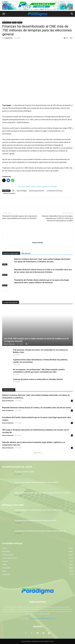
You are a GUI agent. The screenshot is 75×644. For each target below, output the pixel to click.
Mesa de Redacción (9, 344)
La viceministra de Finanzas (54, 191)
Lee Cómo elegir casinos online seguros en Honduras (38, 186)
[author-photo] (38, 239)
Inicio (4, 19)
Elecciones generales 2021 (37, 191)
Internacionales (12, 19)
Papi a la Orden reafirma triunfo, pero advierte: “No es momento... (37, 482)
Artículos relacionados (11, 253)
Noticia (21, 19)
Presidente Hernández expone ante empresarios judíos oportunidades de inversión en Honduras (20, 217)
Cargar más (38, 453)
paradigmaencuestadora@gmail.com (42, 618)
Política (20, 22)
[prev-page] (4, 291)
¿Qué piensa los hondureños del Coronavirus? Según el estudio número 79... (41, 531)
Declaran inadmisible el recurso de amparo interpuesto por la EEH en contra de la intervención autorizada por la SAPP (57, 218)
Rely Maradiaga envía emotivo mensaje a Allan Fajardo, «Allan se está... (39, 510)
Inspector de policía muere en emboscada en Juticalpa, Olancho (38, 379)
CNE (13, 191)
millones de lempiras (9, 193)
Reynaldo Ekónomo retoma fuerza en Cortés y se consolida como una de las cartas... (37, 408)
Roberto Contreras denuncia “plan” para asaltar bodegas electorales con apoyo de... (43, 493)
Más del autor (26, 253)
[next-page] (7, 291)
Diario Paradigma (22, 191)
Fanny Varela (9, 38)
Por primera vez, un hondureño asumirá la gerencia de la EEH (36, 520)
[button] (4, 14)
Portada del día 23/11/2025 (24, 472)
